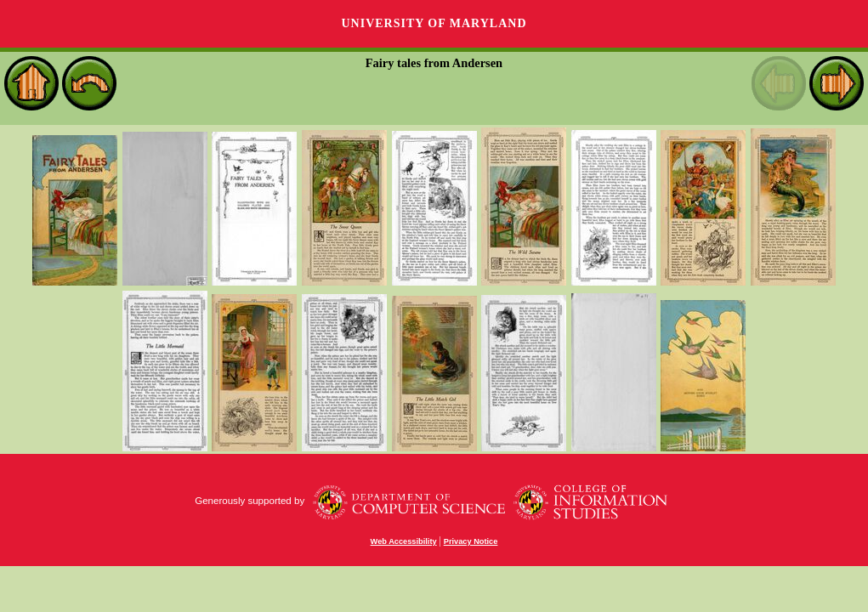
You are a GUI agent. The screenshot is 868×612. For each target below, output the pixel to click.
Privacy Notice (471, 541)
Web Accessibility (404, 541)
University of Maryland (434, 23)
